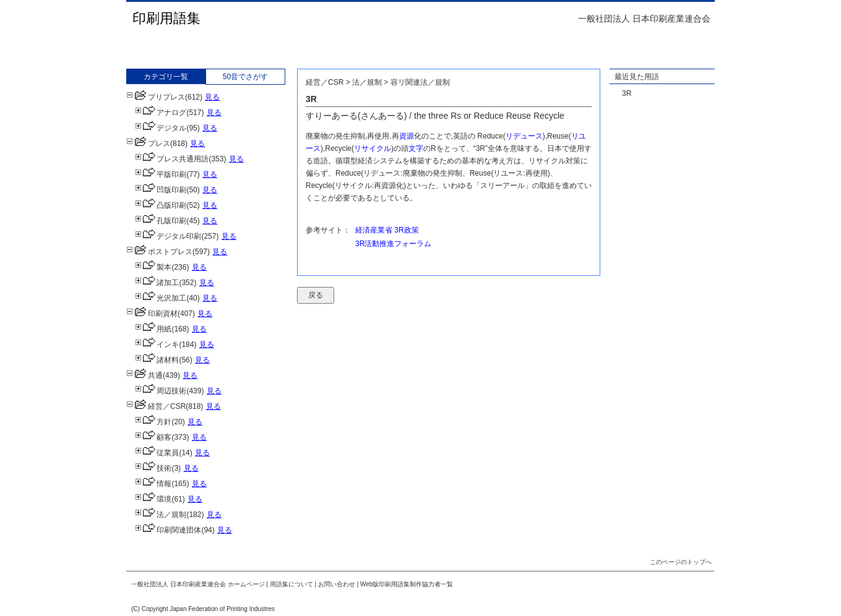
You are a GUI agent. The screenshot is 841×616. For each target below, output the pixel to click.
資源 (407, 136)
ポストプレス (159, 252)
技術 (153, 468)
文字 (416, 148)
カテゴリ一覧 (166, 77)
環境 (153, 499)
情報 (153, 484)
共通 (144, 375)
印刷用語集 (166, 18)
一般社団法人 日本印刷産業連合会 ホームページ (198, 584)
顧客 (153, 437)
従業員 (157, 453)
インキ (157, 344)
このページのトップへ (681, 562)
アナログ (161, 113)
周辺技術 (161, 391)
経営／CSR (156, 406)
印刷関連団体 (168, 530)
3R (627, 93)
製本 (153, 267)
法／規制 (161, 515)
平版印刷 (161, 174)
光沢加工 (161, 298)
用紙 (153, 329)
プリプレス (156, 97)
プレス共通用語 (172, 159)
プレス (148, 143)
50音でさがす (245, 77)
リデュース (524, 136)
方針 (153, 422)
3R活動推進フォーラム (393, 244)
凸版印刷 (161, 205)
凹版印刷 (161, 190)
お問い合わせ (337, 584)
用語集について (291, 584)
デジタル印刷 (168, 236)
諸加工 (157, 283)
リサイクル (373, 148)
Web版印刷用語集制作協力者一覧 (407, 584)
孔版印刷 (161, 221)
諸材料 (157, 360)
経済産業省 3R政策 (387, 230)
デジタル (161, 128)
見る (212, 97)
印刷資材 (152, 314)
